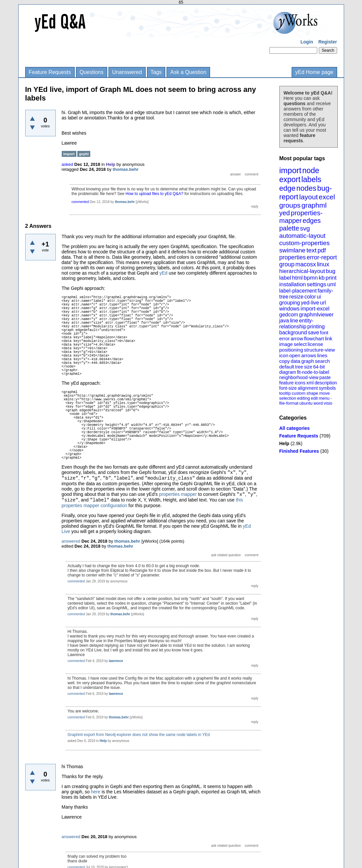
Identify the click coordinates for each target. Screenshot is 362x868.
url (323, 303)
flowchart (314, 338)
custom (299, 393)
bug (330, 271)
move (325, 393)
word (318, 403)
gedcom (289, 315)
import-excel (315, 309)
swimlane (292, 250)
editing (304, 398)
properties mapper (178, 494)
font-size (288, 388)
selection (288, 398)
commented (80, 202)
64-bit (319, 367)
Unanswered (127, 72)
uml (331, 284)
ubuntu (306, 403)
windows (290, 309)
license (315, 344)
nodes (306, 188)
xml (310, 383)
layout (309, 197)
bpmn (311, 278)
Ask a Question (188, 72)
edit (314, 398)
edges (312, 221)
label (285, 278)
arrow (297, 338)
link (329, 338)
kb (322, 278)
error (285, 338)
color (310, 297)
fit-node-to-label (313, 372)
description (326, 383)
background (293, 333)
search (322, 361)
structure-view (319, 350)
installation (293, 284)
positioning (291, 350)
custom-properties (305, 243)
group (287, 264)
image (286, 344)
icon (284, 355)
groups (290, 205)
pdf (322, 250)
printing (316, 327)
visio (328, 403)
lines (322, 355)
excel (327, 197)
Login (307, 42)
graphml (314, 205)
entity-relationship (296, 324)
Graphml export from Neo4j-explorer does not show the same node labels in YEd (139, 735)
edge (288, 188)
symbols (327, 388)
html (297, 278)
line (294, 321)
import (290, 170)
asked (68, 164)
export (290, 179)
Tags (156, 72)
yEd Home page (314, 72)
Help (284, 443)
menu (324, 398)
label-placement (298, 291)
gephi (84, 154)
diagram (288, 372)
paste (325, 377)
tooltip (285, 393)
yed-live (310, 303)
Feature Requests (50, 72)
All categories (295, 428)
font (324, 333)
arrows (309, 355)
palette (289, 228)
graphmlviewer (316, 315)
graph (308, 361)
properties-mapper (301, 217)
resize (296, 297)
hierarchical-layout (302, 271)
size (308, 367)
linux (323, 264)
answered (71, 541)
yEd (163, 273)
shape (312, 393)
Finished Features (299, 451)
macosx (306, 264)
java (284, 321)
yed (285, 213)
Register (327, 42)
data (295, 361)
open (295, 355)
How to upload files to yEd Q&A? (154, 194)
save (314, 333)
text (311, 250)
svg (305, 228)
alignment (308, 388)
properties (293, 257)
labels (311, 179)
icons (300, 383)
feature (287, 383)
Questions (92, 72)
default (287, 367)
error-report (322, 257)
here (96, 792)
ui (319, 297)
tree (299, 367)
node (311, 170)
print (331, 278)
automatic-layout (302, 236)
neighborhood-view (299, 377)
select (300, 344)
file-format (289, 403)
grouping (290, 303)
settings (317, 284)
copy (285, 361)
